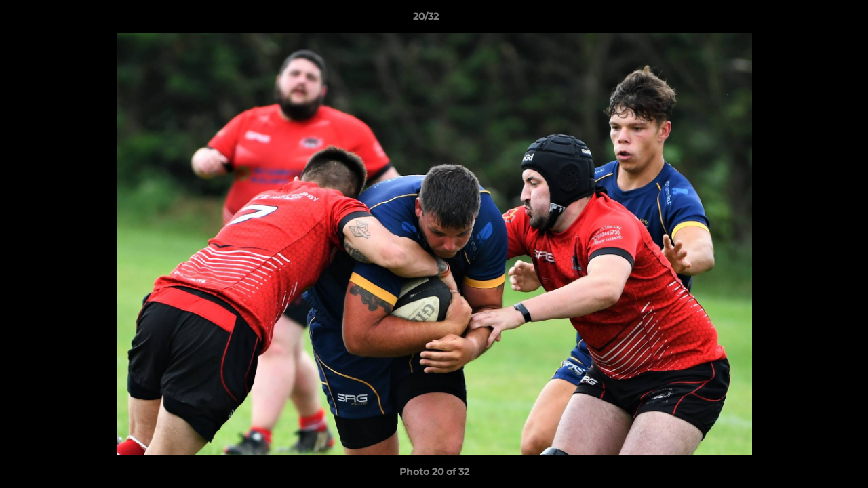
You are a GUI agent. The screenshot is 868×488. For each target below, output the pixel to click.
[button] (811, 20)
